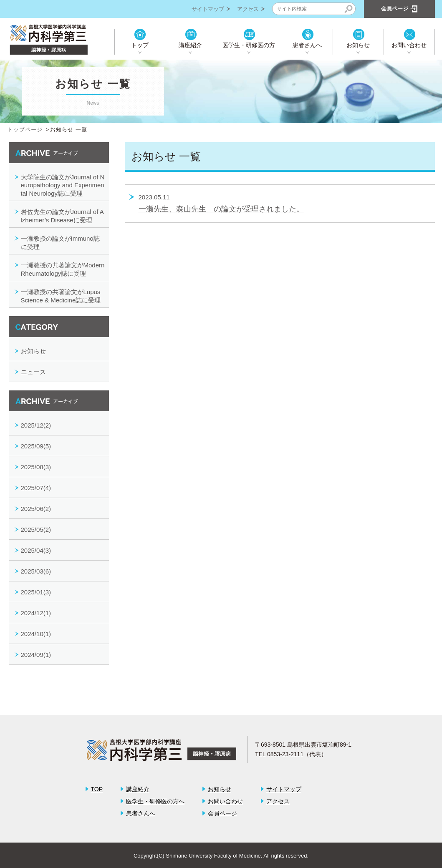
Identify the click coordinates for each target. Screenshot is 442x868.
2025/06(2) (36, 509)
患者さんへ (307, 45)
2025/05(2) (36, 530)
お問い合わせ (409, 45)
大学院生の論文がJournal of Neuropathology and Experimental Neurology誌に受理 (63, 185)
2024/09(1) (36, 655)
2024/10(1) (36, 634)
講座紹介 (190, 45)
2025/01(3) (36, 592)
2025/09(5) (36, 446)
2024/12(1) (36, 613)
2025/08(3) (36, 467)
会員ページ (222, 813)
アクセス (248, 9)
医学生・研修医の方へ (155, 801)
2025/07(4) (36, 488)
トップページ (25, 130)
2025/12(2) (36, 425)
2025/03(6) (36, 571)
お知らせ (358, 45)
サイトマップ (208, 9)
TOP (97, 789)
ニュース (33, 372)
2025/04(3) (36, 550)
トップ (140, 45)
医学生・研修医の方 (249, 45)
